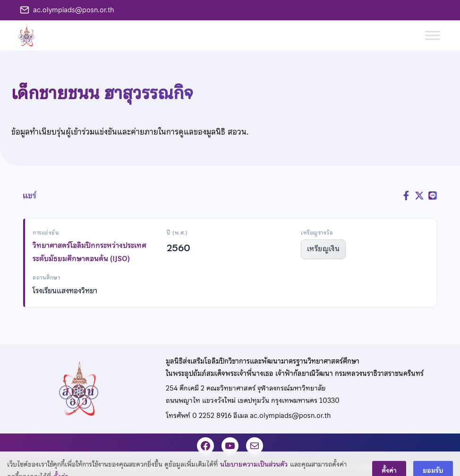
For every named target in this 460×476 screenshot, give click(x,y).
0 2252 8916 (212, 416)
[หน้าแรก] (30, 35)
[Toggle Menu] (433, 35)
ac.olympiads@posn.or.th (73, 10)
